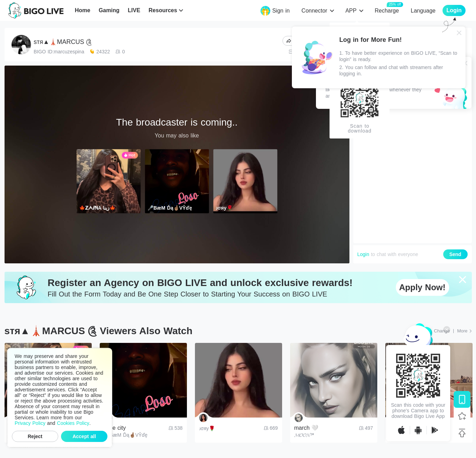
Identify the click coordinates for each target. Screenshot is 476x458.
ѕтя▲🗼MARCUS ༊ (63, 42)
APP (351, 11)
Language (423, 11)
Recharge (387, 10)
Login (363, 254)
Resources (163, 10)
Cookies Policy (73, 423)
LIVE (134, 10)
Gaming (109, 10)
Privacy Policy (30, 423)
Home (82, 10)
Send (455, 254)
